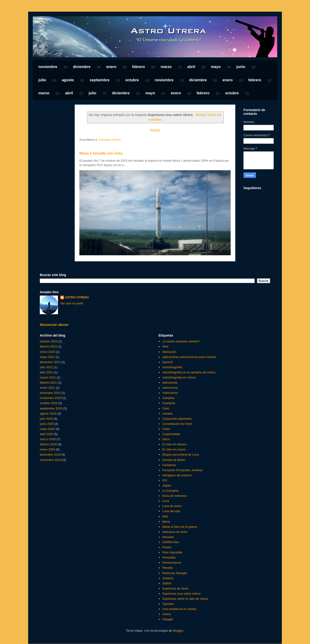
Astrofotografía (172, 367)
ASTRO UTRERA (77, 297)
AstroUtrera (170, 393)
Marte (166, 522)
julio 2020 (46, 419)
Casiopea (169, 403)
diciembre (82, 67)
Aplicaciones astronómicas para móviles (189, 357)
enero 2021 (47, 388)
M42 (165, 516)
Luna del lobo (171, 511)
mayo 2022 (47, 357)
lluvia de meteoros (175, 496)
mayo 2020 (47, 429)
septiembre (99, 80)
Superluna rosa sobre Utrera (181, 594)
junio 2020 (47, 424)
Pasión (167, 547)
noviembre (48, 67)
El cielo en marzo (174, 449)
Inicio (155, 130)
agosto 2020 (48, 414)
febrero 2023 (48, 346)
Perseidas (169, 557)
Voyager (168, 619)
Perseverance (172, 563)
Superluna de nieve (175, 588)
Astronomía (170, 388)
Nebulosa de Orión (175, 532)
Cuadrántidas (171, 434)
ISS (165, 480)
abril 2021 (46, 372)
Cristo (166, 429)
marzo (166, 67)
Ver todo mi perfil (72, 303)
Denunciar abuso (54, 325)
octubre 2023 (49, 341)
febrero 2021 (48, 383)
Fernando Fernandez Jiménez (182, 470)
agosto (68, 80)
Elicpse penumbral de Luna (181, 455)
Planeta (167, 568)
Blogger (178, 631)
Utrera (166, 614)
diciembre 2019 (50, 455)
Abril (165, 346)
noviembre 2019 (51, 460)
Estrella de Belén (174, 460)
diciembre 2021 (50, 362)
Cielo (166, 408)
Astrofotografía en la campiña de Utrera (189, 372)
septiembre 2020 (51, 408)
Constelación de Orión (177, 424)
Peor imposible (172, 552)
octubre (132, 80)
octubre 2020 (49, 403)
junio (241, 67)
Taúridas (168, 604)
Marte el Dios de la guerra (180, 527)
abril (191, 67)
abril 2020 (46, 434)
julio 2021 (46, 367)
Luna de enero (172, 506)
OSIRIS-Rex (171, 542)
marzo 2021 (48, 377)
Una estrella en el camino (179, 609)
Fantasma (169, 465)
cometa (167, 414)
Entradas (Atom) (110, 140)
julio (42, 80)
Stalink (167, 583)
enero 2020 (47, 449)
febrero (139, 67)
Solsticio (168, 578)
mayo (216, 67)
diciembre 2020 (50, 393)
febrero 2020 (48, 444)
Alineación (169, 352)
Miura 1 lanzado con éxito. (101, 153)
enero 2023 (47, 352)
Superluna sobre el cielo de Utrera (185, 599)
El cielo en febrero (174, 444)
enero (111, 67)
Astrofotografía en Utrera (179, 377)
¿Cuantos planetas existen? (181, 341)
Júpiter (167, 486)
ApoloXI (168, 362)
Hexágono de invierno (177, 475)
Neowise (168, 537)
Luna (166, 501)
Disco (166, 439)
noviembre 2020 (51, 398)
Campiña (168, 398)
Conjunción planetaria (177, 419)
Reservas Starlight (175, 573)
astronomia (170, 383)
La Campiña (170, 491)
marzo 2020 (48, 439)
